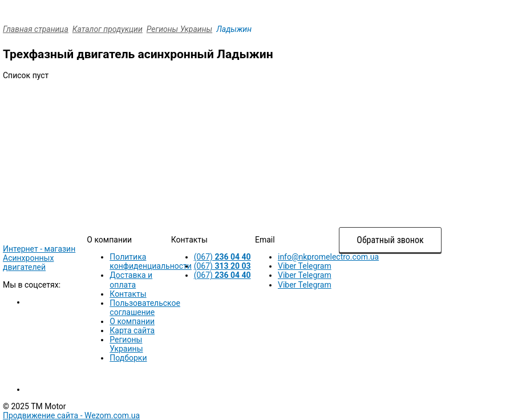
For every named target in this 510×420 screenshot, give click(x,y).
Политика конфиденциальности (151, 261)
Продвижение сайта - (71, 415)
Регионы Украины (179, 29)
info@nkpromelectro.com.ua (328, 257)
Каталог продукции (108, 29)
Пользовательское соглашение (145, 308)
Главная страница (36, 29)
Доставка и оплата (131, 280)
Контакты (128, 294)
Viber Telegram (305, 266)
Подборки (128, 358)
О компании (132, 321)
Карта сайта (132, 330)
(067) (222, 257)
